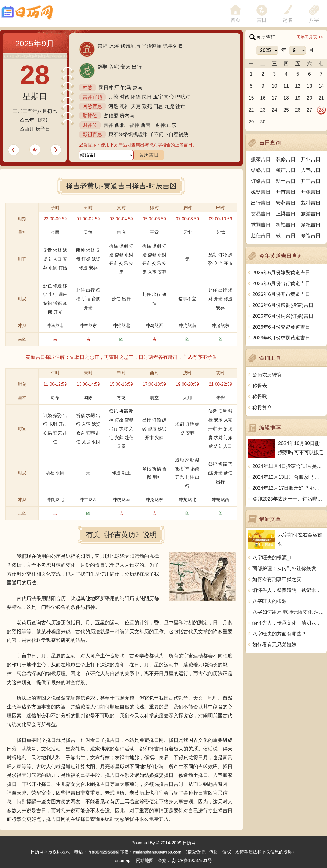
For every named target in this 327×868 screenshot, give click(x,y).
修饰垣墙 (130, 46)
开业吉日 (311, 159)
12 (298, 86)
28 (321, 110)
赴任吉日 (261, 236)
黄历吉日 (149, 155)
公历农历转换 (267, 375)
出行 (137, 67)
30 (263, 122)
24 (274, 110)
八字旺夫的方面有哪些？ (279, 634)
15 (251, 98)
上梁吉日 (286, 214)
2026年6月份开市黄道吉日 (281, 294)
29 (251, 122)
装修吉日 (286, 159)
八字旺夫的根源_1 (272, 558)
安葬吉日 (286, 203)
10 (274, 86)
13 (310, 86)
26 (298, 110)
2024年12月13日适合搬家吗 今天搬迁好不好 (288, 477)
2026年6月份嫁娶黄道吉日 (281, 273)
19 (298, 98)
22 (251, 110)
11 (286, 86)
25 (286, 110)
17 (274, 98)
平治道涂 (152, 46)
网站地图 (145, 861)
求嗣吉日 (261, 225)
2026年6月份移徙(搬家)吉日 (283, 305)
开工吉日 (311, 181)
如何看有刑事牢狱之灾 (277, 579)
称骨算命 (262, 407)
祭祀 (102, 46)
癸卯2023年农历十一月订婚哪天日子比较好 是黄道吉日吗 (288, 499)
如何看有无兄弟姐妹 (274, 645)
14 (321, 86)
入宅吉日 (311, 170)
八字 (314, 20)
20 (310, 98)
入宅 (114, 67)
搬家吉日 (261, 159)
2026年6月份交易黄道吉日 (281, 327)
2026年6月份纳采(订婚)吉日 (283, 316)
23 (263, 110)
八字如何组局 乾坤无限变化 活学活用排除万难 (288, 612)
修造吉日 (311, 236)
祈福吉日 (286, 225)
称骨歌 (260, 397)
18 (286, 98)
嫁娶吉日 (261, 192)
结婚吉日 (261, 170)
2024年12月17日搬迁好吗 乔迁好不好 (288, 488)
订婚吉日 (261, 181)
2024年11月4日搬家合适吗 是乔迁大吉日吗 (288, 466)
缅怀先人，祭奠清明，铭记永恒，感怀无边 (288, 590)
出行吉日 (261, 203)
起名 (288, 20)
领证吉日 (286, 170)
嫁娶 (102, 67)
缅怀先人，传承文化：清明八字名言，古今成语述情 (288, 623)
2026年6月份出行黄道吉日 (281, 283)
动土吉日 (286, 181)
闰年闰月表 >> (310, 37)
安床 (125, 67)
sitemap (123, 861)
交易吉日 (261, 214)
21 (321, 98)
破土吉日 (286, 236)
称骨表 (260, 386)
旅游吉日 (311, 214)
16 (263, 98)
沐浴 (114, 46)
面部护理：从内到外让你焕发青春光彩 (288, 569)
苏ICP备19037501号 (192, 861)
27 (310, 110)
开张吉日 (311, 192)
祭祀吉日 (311, 225)
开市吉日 (286, 192)
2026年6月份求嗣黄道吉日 (281, 338)
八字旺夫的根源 (270, 601)
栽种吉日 (311, 203)
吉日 (262, 20)
